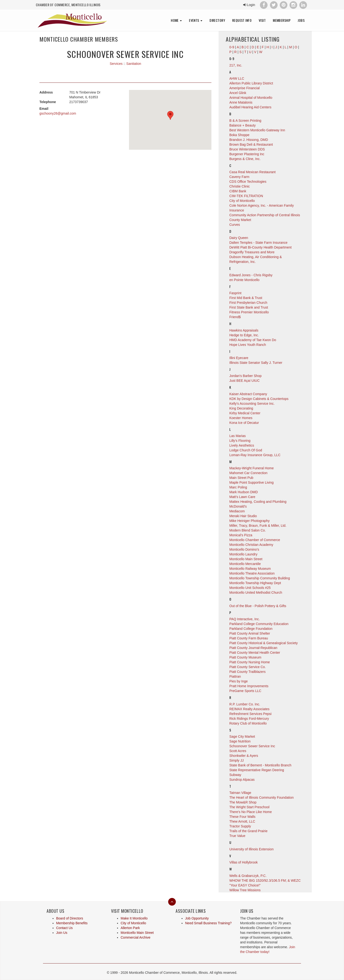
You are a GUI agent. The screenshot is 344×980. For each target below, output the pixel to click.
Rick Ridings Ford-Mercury (249, 719)
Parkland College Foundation (251, 629)
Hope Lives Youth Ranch (248, 345)
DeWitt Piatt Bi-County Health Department (261, 247)
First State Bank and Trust (249, 307)
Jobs (301, 20)
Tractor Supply (240, 826)
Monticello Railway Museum (250, 569)
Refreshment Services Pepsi (250, 714)
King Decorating (241, 408)
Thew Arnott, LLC (242, 821)
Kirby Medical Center (245, 413)
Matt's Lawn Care (242, 497)
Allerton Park (130, 928)
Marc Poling (238, 487)
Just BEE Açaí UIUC (245, 381)
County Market (240, 220)
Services (116, 64)
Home (176, 20)
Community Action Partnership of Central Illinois (265, 215)
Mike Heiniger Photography (250, 521)
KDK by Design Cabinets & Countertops (259, 399)
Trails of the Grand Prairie (248, 831)
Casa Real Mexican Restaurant (253, 172)
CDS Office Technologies (248, 182)
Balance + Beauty (242, 125)
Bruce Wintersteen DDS (247, 149)
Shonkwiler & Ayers (244, 756)
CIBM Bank (238, 191)
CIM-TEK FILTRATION (246, 196)
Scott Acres (238, 751)
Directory (217, 20)
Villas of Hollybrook (244, 862)
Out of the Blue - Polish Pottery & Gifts (258, 606)
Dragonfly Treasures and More (252, 252)
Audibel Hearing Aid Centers (250, 107)
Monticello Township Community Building (260, 578)
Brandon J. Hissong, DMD (249, 140)
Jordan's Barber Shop (245, 376)
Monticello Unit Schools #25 (250, 588)
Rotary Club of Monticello (248, 723)
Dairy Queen (239, 238)
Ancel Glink (238, 93)
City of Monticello (242, 201)
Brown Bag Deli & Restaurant (251, 144)
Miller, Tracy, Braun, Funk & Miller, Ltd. (258, 526)
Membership (282, 20)
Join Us (62, 933)
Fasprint (235, 293)
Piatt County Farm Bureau (249, 638)
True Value (237, 836)
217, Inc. (236, 65)
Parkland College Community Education (259, 624)
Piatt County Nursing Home (250, 662)
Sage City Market (242, 736)
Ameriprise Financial (245, 88)
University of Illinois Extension (251, 849)
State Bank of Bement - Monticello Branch (260, 765)
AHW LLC (237, 78)
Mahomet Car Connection (248, 473)
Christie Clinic (240, 186)
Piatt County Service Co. (248, 667)
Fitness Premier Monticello (249, 312)
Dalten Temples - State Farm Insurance (258, 243)
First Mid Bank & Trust (246, 298)
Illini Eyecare (239, 358)
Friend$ (235, 317)
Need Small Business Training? (208, 923)
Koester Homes (241, 418)
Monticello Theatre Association (252, 573)
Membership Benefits (72, 923)
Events (196, 20)
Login (249, 5)
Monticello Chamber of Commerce (255, 540)
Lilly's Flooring (240, 441)
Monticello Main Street (246, 559)
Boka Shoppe (239, 135)
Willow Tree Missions (245, 890)
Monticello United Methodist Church (256, 592)
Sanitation (134, 64)
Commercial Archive (135, 937)
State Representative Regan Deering (257, 770)
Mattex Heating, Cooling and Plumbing (258, 502)
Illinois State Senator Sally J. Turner (256, 363)
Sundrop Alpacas (242, 780)
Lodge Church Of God (246, 450)
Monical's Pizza (241, 535)
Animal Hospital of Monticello (251, 98)
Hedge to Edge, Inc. (244, 335)
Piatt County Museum (245, 657)
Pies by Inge (239, 681)
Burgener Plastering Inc (247, 154)
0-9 (232, 58)
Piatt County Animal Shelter (250, 633)
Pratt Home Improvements (249, 686)
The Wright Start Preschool (249, 807)
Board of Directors (70, 918)
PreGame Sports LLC (245, 691)
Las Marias (237, 436)
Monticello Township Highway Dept (255, 583)
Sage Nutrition (240, 741)
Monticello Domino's (244, 549)
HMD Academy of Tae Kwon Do (253, 340)
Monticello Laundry (243, 554)
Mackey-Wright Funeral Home (252, 468)
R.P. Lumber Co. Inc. (245, 704)
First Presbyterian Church (248, 303)
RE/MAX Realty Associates (249, 709)
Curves (235, 225)
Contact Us (64, 928)
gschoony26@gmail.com (58, 113)
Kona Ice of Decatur (244, 423)
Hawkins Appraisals (244, 330)
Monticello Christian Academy (251, 545)
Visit (262, 20)
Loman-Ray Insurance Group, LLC (255, 455)
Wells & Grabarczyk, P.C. (248, 876)
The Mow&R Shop (243, 802)
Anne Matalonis (241, 102)
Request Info (242, 20)
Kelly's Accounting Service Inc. (252, 404)
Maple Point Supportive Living (251, 482)
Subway (235, 775)
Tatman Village (240, 793)
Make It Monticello (134, 918)
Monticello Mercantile (245, 564)
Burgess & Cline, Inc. (245, 159)
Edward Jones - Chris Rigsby (251, 275)
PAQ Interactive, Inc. (245, 619)
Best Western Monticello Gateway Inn (257, 130)
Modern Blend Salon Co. (248, 530)
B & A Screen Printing (245, 121)
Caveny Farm (239, 177)
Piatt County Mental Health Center (255, 653)
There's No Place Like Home (251, 812)
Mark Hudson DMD (244, 492)
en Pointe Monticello (244, 280)
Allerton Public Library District (251, 83)
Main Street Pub (241, 478)
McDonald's (238, 506)
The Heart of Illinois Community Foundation (261, 797)
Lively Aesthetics (242, 445)
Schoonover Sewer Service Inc (252, 746)
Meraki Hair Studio (243, 516)
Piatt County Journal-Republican (253, 648)
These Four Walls (242, 817)
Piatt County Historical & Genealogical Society (263, 643)
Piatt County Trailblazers (247, 672)
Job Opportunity (197, 918)
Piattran (235, 676)
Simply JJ (236, 760)
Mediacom (237, 511)
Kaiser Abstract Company (248, 394)
